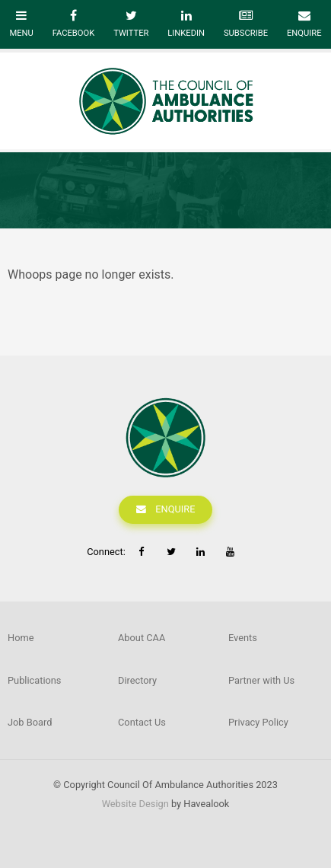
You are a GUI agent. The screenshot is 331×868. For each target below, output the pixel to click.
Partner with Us (261, 680)
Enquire (175, 509)
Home (21, 638)
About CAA (142, 638)
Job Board (30, 722)
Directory (137, 680)
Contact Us (142, 722)
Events (243, 638)
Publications (34, 680)
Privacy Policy (258, 722)
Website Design (135, 804)
